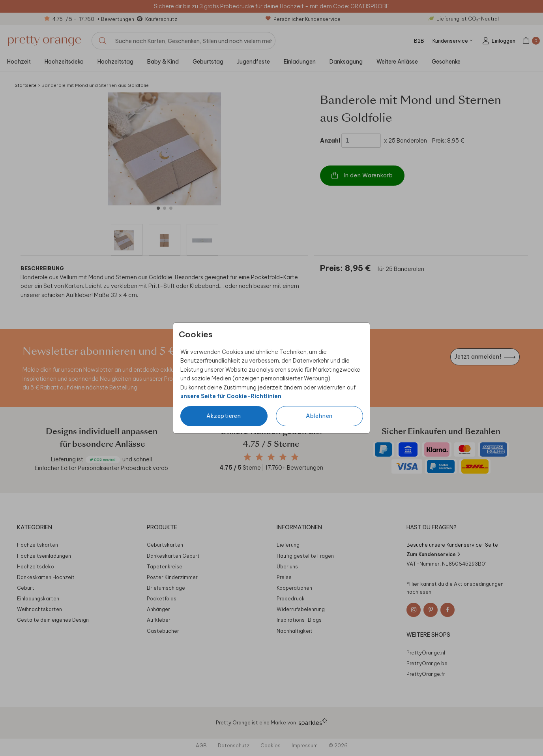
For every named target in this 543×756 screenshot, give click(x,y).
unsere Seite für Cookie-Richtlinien (231, 396)
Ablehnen (319, 416)
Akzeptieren (224, 416)
